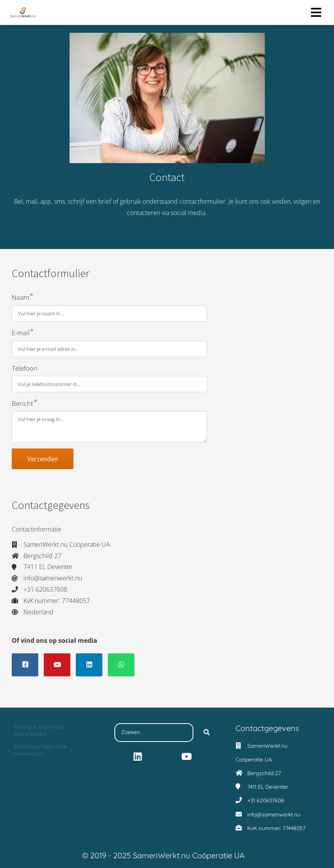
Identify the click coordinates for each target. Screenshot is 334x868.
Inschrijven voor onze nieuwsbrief (40, 750)
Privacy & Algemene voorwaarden (39, 730)
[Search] (207, 733)
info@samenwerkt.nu (274, 815)
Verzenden (43, 459)
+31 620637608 (266, 800)
